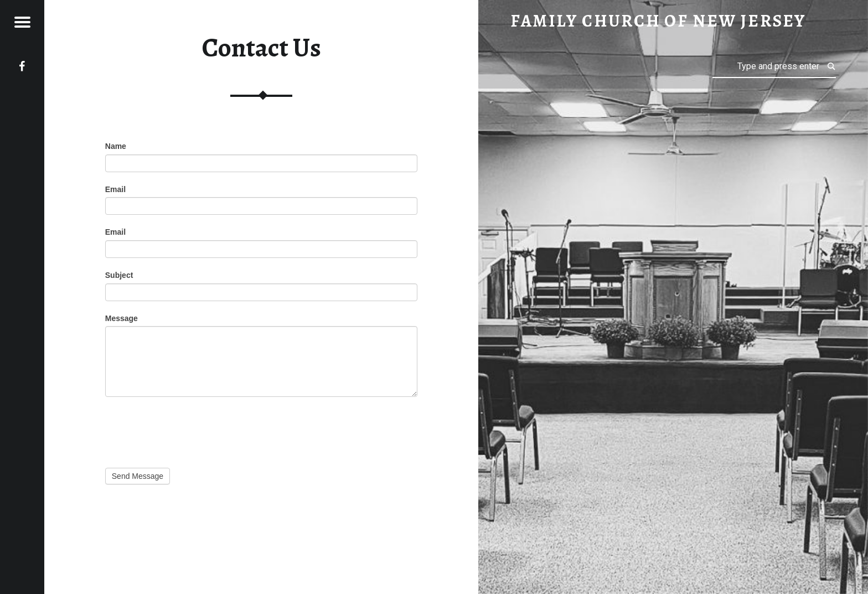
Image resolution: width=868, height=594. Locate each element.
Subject (119, 275)
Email (115, 189)
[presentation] (189, 430)
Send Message (138, 476)
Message (122, 318)
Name (116, 146)
